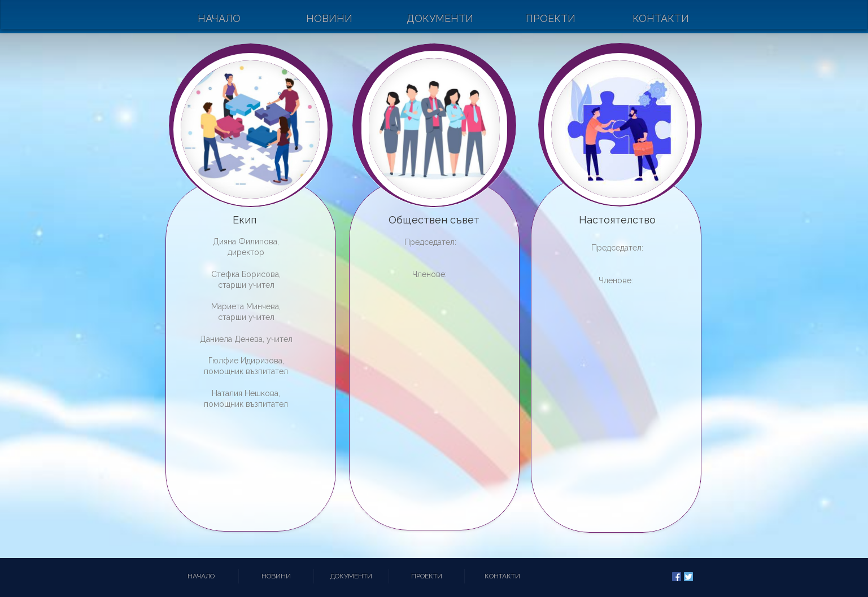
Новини (329, 18)
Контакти (661, 18)
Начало (219, 18)
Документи (440, 18)
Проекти (551, 18)
